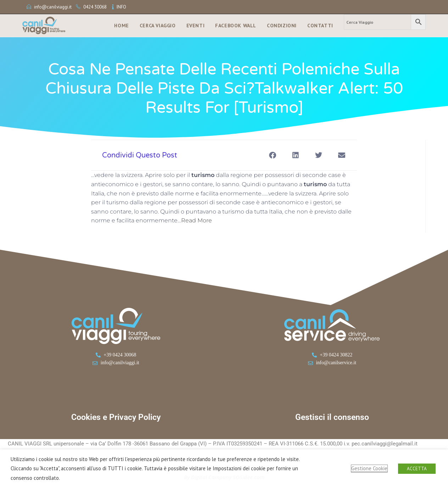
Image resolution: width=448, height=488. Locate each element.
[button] (272, 155)
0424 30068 (95, 7)
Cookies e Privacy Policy (116, 417)
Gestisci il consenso (332, 417)
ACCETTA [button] (417, 469)
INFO (121, 7)
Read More (197, 220)
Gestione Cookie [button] (369, 468)
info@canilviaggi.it (53, 7)
